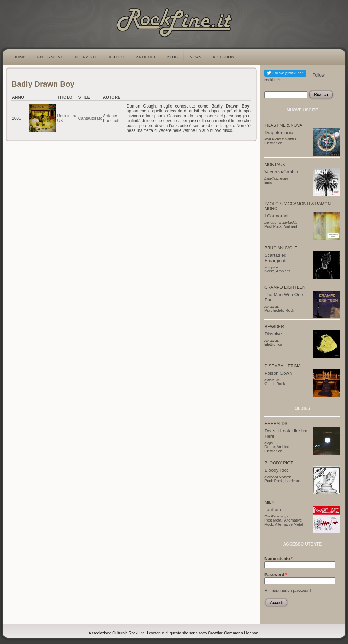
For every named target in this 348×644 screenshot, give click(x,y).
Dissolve (273, 334)
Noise (269, 271)
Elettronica (273, 143)
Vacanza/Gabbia (281, 172)
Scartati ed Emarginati (275, 258)
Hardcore (292, 481)
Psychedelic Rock (279, 310)
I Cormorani (276, 216)
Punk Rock (274, 481)
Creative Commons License (233, 633)
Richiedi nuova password (288, 591)
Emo (268, 182)
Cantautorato (90, 118)
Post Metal (273, 520)
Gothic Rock (275, 384)
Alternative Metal (289, 524)
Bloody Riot (276, 470)
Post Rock (273, 226)
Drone (270, 447)
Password (276, 575)
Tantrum (273, 510)
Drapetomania (279, 132)
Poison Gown (278, 373)
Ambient (291, 226)
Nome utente (279, 559)
